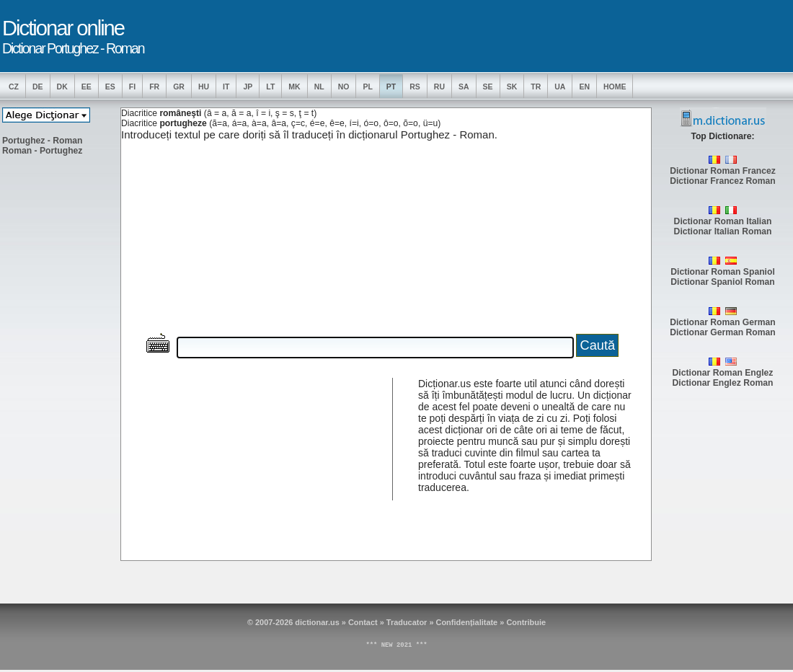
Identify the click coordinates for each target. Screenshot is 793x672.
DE (38, 87)
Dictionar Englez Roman (723, 383)
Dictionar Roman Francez (723, 171)
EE (87, 87)
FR (154, 87)
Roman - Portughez (42, 151)
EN (584, 87)
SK (512, 87)
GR (179, 87)
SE (488, 87)
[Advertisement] (60, 383)
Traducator (407, 622)
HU (204, 87)
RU (439, 87)
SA (464, 87)
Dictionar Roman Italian (723, 221)
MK (294, 87)
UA (560, 87)
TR (536, 87)
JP (248, 87)
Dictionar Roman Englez (723, 373)
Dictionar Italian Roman (723, 231)
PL (367, 87)
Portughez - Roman (42, 141)
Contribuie (526, 622)
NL (319, 87)
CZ (14, 87)
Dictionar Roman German (723, 322)
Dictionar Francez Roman (723, 181)
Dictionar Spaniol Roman (723, 282)
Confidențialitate (467, 622)
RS (415, 87)
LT (270, 87)
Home (615, 87)
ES (110, 87)
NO (344, 87)
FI (132, 87)
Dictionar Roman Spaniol (723, 272)
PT (391, 87)
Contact (363, 622)
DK (62, 87)
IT (226, 87)
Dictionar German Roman (723, 332)
